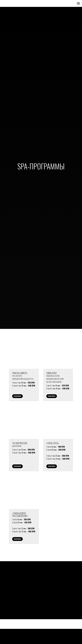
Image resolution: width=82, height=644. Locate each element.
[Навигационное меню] (78, 3)
